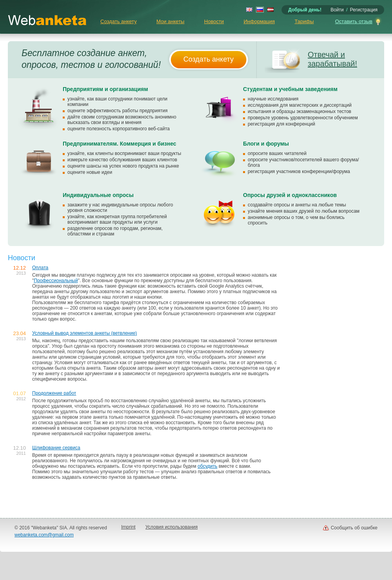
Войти (337, 10)
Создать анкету (119, 21)
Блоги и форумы (266, 144)
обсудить (207, 466)
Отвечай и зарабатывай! (332, 59)
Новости (214, 21)
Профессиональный (56, 281)
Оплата (40, 268)
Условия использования (171, 527)
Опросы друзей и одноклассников (290, 195)
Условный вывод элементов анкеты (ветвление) (84, 333)
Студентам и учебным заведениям (290, 89)
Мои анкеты (170, 21)
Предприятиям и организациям (105, 89)
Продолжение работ (54, 393)
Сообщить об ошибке (354, 528)
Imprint (128, 527)
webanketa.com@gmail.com (44, 535)
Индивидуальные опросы (98, 195)
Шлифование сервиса (56, 448)
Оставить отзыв (354, 21)
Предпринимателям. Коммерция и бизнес (120, 144)
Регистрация (364, 10)
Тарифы (304, 21)
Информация (259, 21)
